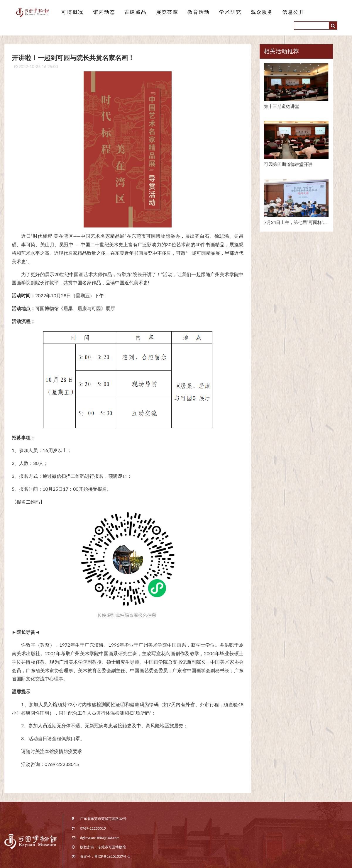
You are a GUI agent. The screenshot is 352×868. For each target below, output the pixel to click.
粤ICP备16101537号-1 (112, 856)
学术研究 (224, 12)
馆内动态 (102, 12)
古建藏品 (133, 12)
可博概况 (72, 12)
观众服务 (254, 12)
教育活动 (193, 12)
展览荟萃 (163, 12)
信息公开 (285, 12)
